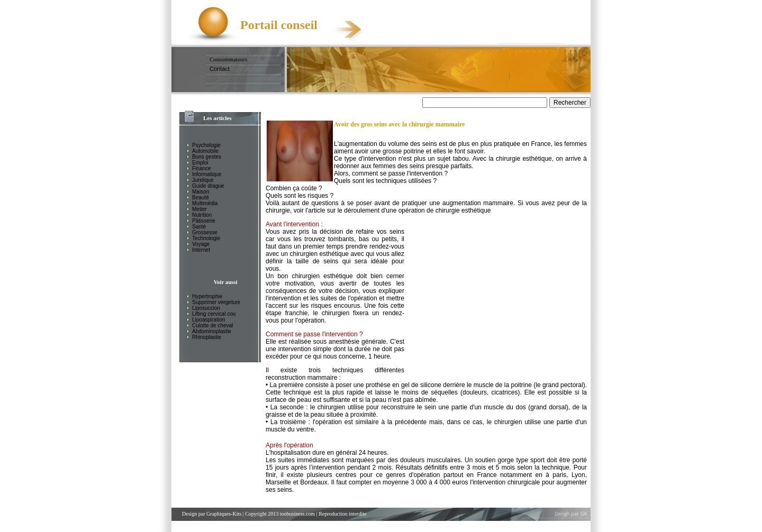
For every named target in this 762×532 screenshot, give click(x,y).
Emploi (200, 163)
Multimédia (205, 203)
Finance (202, 168)
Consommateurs (229, 59)
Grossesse (205, 232)
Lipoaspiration (208, 320)
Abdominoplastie (212, 331)
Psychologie (206, 145)
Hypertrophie (207, 296)
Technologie (206, 238)
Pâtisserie (204, 221)
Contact (220, 69)
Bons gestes (207, 157)
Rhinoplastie (207, 337)
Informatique (207, 174)
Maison (201, 192)
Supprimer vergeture (216, 302)
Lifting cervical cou (214, 314)
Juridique (203, 180)
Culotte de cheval (212, 325)
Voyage (201, 244)
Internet (201, 250)
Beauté (201, 198)
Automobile (205, 151)
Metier (199, 209)
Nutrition (202, 215)
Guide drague (208, 186)
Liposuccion (206, 308)
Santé (199, 227)
